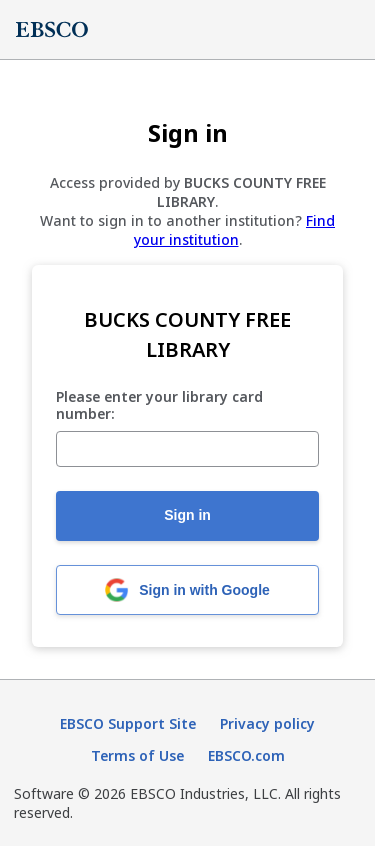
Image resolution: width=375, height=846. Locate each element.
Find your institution (235, 230)
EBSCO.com (246, 755)
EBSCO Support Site (128, 723)
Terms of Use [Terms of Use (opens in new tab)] (137, 755)
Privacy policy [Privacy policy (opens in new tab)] (267, 723)
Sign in (187, 515)
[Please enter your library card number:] (187, 449)
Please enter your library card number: (159, 406)
